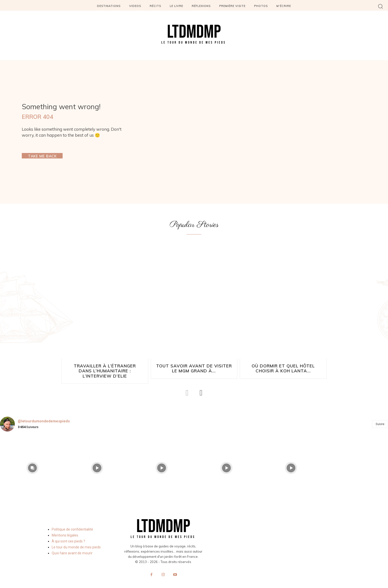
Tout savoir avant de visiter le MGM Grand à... (194, 369)
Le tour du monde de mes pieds (76, 542)
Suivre (380, 419)
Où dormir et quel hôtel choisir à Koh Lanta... (283, 369)
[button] (380, 6)
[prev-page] (187, 387)
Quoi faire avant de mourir (72, 548)
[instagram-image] (32, 462)
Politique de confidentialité (72, 524)
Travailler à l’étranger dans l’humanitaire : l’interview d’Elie (105, 369)
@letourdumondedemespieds (44, 416)
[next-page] (201, 387)
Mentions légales (65, 530)
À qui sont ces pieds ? (68, 536)
